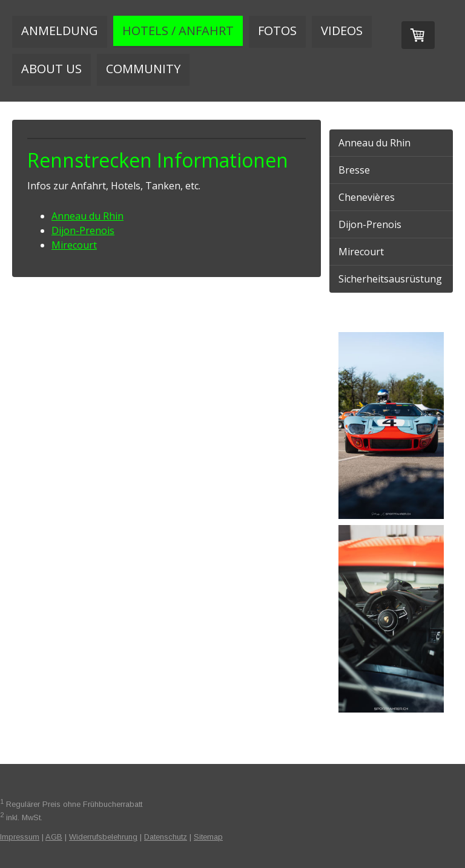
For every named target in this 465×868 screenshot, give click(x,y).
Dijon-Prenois (83, 230)
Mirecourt (74, 245)
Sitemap (208, 837)
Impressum (20, 837)
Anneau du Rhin (87, 216)
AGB (54, 837)
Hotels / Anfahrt (178, 31)
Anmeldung (60, 31)
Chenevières (367, 197)
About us (51, 69)
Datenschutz (166, 837)
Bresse (354, 170)
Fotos (277, 31)
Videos (342, 31)
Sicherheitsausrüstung (390, 279)
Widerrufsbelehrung (103, 837)
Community (143, 69)
